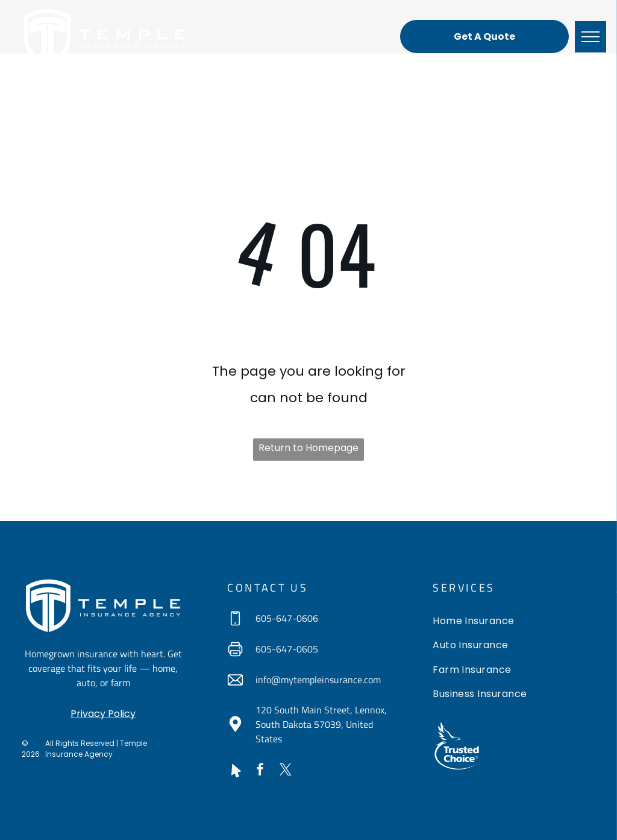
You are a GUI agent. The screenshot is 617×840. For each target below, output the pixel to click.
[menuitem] (514, 622)
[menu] (590, 37)
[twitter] (286, 771)
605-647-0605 (287, 649)
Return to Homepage (308, 448)
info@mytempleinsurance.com (318, 680)
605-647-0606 (287, 618)
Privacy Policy (103, 714)
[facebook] (260, 771)
